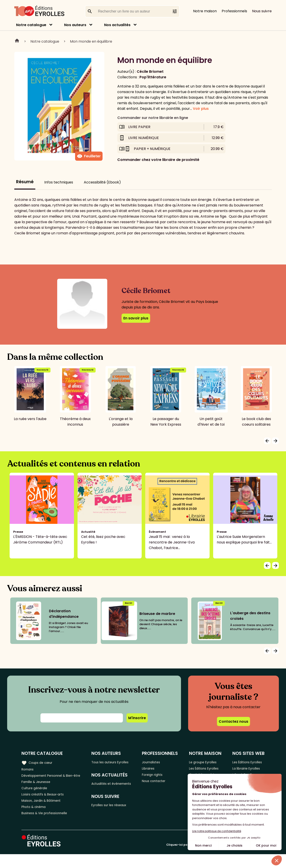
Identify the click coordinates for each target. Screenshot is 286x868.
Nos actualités (117, 25)
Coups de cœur (39, 762)
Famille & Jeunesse (38, 790)
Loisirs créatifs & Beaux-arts (46, 805)
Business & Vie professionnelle (48, 827)
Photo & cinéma (36, 819)
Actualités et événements (107, 788)
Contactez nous (233, 721)
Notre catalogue (31, 25)
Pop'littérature (153, 77)
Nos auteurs (75, 25)
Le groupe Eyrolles (206, 762)
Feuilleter (89, 156)
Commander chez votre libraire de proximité (158, 160)
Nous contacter (161, 784)
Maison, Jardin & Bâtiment (44, 812)
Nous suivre (262, 11)
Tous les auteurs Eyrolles (117, 762)
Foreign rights (159, 777)
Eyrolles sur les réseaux (116, 813)
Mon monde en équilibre (91, 41)
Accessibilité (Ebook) (102, 182)
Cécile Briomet (150, 72)
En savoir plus (136, 318)
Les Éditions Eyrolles (200, 772)
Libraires (154, 769)
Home (17, 41)
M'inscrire (137, 718)
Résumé (25, 182)
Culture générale (36, 797)
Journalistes (157, 762)
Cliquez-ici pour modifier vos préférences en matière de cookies (215, 859)
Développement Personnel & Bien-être (47, 780)
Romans (29, 769)
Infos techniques (59, 182)
